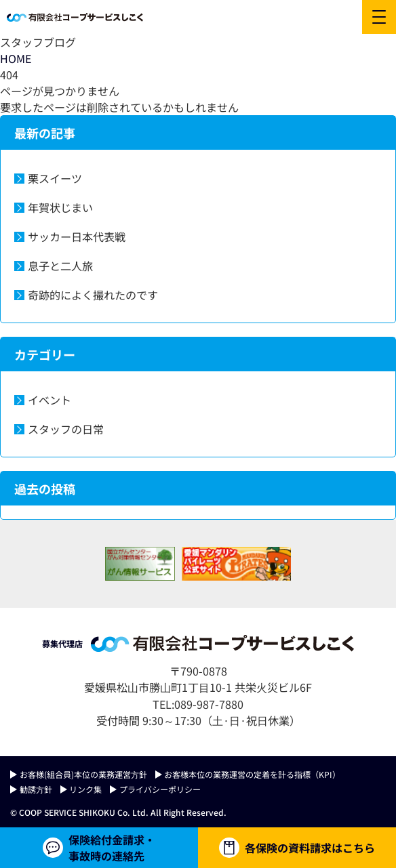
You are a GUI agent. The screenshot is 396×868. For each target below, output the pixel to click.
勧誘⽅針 (36, 789)
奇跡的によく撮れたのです (93, 295)
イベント (49, 400)
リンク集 (85, 789)
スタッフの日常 (66, 429)
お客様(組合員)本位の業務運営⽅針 (83, 774)
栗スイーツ (55, 178)
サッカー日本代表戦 (77, 236)
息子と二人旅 (60, 266)
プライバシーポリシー (160, 789)
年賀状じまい (60, 207)
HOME (16, 58)
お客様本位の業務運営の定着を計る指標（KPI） (252, 774)
